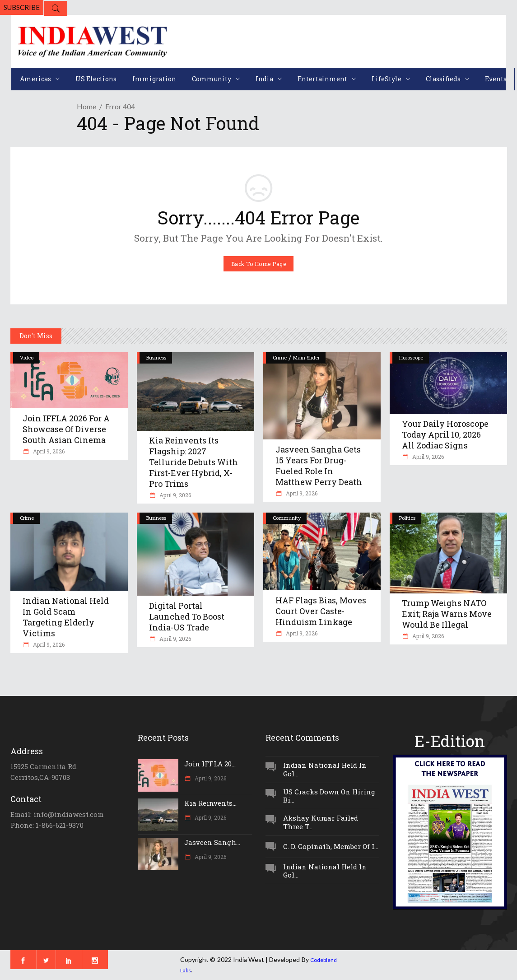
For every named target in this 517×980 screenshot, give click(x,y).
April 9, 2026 (48, 451)
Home (86, 106)
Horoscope (411, 357)
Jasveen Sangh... (212, 842)
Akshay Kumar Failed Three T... (321, 822)
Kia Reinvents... (210, 803)
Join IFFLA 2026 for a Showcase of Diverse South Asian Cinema (66, 429)
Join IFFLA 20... (210, 764)
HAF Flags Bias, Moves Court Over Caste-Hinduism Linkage (321, 611)
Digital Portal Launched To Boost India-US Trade (187, 616)
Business (156, 357)
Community (287, 518)
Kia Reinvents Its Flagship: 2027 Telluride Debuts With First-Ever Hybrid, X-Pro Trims (193, 462)
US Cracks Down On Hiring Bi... (329, 796)
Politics (407, 518)
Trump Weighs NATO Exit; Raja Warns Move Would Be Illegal (447, 614)
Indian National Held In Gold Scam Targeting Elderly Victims (66, 617)
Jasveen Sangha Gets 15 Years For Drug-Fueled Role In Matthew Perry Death (319, 466)
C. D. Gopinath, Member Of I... (331, 846)
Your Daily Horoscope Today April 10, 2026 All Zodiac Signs (445, 434)
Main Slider (306, 357)
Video (27, 357)
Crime (280, 357)
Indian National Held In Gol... (325, 769)
